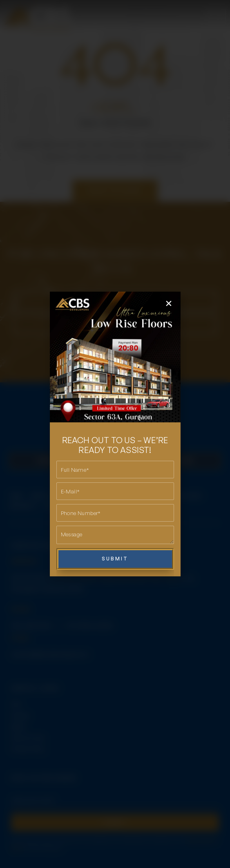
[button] (169, 303)
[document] (115, 434)
